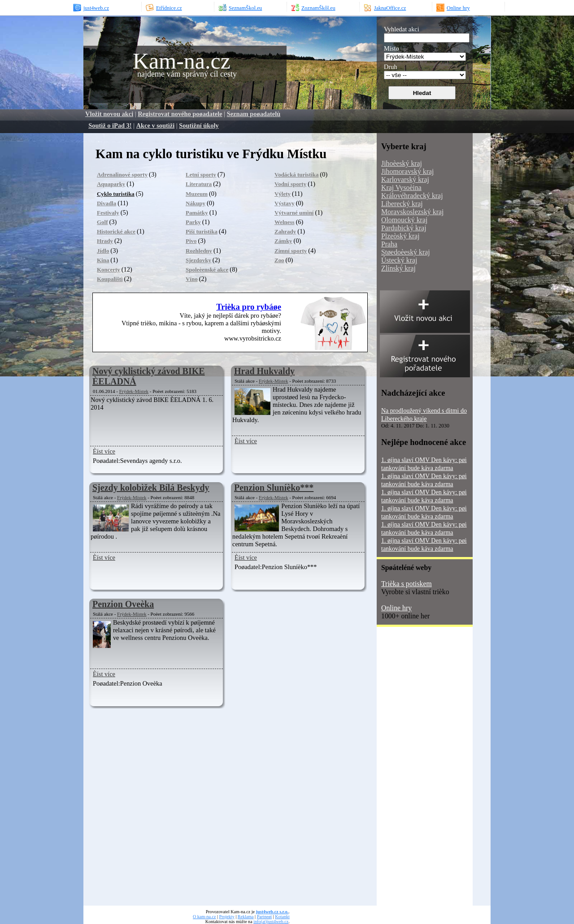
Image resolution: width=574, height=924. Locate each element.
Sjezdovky (198, 260)
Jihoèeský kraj (402, 163)
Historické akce (116, 231)
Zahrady (285, 231)
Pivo (191, 241)
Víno (192, 279)
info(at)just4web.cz (271, 922)
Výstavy (285, 203)
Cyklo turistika (116, 194)
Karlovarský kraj (405, 179)
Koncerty (109, 270)
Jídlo (103, 251)
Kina (103, 260)
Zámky (283, 241)
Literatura (199, 184)
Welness (285, 222)
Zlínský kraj (398, 268)
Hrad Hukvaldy (264, 371)
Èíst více (104, 451)
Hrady (105, 241)
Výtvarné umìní (294, 213)
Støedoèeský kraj (406, 252)
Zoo (279, 260)
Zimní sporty (291, 251)
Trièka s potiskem (407, 584)
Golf (102, 222)
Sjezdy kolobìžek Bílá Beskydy (151, 488)
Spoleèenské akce (207, 270)
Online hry (396, 608)
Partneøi (265, 917)
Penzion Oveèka (123, 604)
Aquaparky (111, 184)
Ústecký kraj (399, 260)
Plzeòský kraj (400, 236)
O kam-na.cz (204, 917)
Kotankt (282, 917)
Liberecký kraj (402, 204)
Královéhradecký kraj (412, 196)
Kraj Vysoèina (401, 188)
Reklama (246, 917)
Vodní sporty (290, 184)
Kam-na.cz (182, 61)
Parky (193, 222)
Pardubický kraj (404, 228)
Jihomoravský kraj (407, 171)
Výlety (283, 194)
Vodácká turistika (297, 175)
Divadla (107, 203)
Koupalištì (110, 279)
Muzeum (197, 194)
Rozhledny (199, 251)
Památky (197, 213)
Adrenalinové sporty (122, 175)
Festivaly (108, 213)
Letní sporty (201, 175)
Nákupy (196, 203)
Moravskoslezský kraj (412, 212)
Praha (389, 244)
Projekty (227, 917)
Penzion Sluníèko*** (274, 488)
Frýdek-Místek (134, 391)
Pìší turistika (202, 231)
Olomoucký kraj (404, 220)
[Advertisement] (413, 769)
